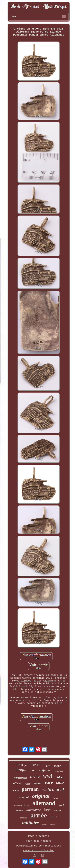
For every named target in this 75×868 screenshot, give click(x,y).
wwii (48, 776)
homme (20, 811)
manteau (24, 818)
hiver (60, 777)
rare (49, 783)
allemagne (34, 810)
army (35, 776)
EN (35, 856)
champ (57, 766)
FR (42, 856)
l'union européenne (21, 805)
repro (28, 784)
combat (24, 797)
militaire (30, 823)
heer (48, 810)
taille (60, 783)
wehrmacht (53, 789)
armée (39, 816)
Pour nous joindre (39, 841)
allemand (44, 803)
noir (33, 770)
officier (17, 784)
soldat (38, 783)
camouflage (58, 771)
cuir (54, 817)
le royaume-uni (30, 765)
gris (48, 765)
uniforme (45, 770)
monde (62, 805)
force (56, 798)
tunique (58, 811)
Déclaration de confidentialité (39, 846)
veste (16, 791)
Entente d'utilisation (39, 851)
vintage (52, 824)
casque (21, 770)
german (30, 789)
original (41, 796)
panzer (44, 825)
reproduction (20, 778)
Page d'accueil (39, 836)
